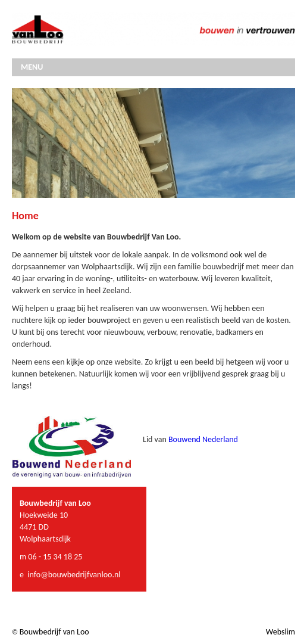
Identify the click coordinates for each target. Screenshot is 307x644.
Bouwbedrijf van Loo (54, 632)
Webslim (281, 632)
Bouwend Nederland (203, 439)
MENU (32, 67)
